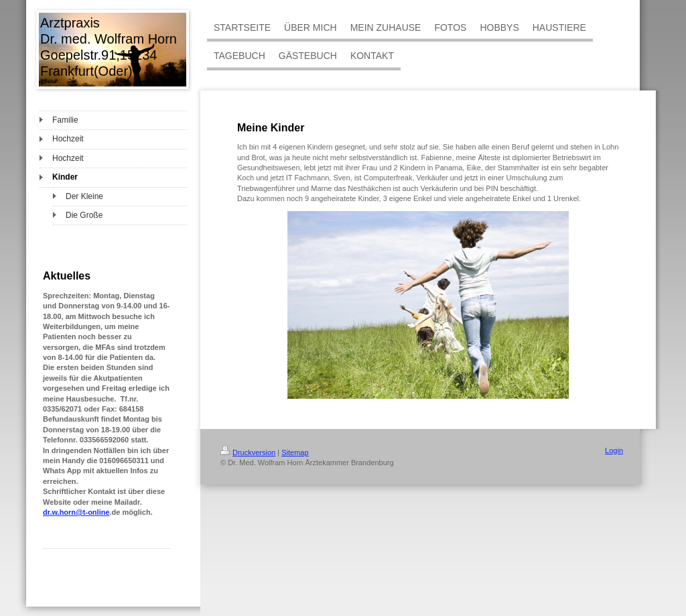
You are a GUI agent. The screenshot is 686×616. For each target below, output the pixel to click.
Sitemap (295, 452)
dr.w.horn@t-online (76, 512)
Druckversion (248, 452)
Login (614, 450)
